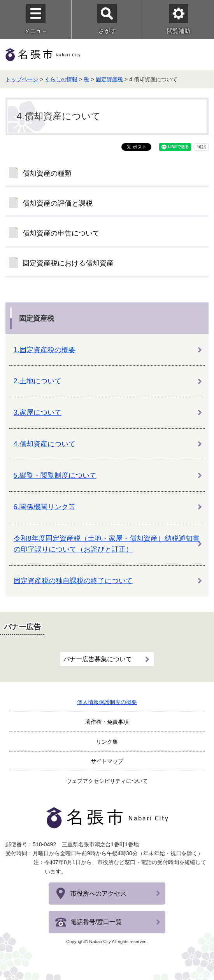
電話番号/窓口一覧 (96, 922)
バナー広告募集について (98, 659)
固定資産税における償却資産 (68, 263)
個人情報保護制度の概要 (107, 702)
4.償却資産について (45, 444)
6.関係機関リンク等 (45, 507)
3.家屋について (38, 412)
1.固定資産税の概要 (45, 350)
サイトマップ (107, 761)
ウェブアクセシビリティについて (107, 781)
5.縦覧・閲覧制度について (55, 475)
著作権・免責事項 (107, 722)
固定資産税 (109, 79)
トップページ (22, 79)
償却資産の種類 (47, 173)
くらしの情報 (61, 79)
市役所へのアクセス (98, 894)
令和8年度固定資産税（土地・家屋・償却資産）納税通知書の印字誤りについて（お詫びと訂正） (107, 544)
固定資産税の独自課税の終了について (73, 581)
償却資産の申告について (61, 233)
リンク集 (107, 742)
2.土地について (38, 381)
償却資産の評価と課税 (58, 203)
